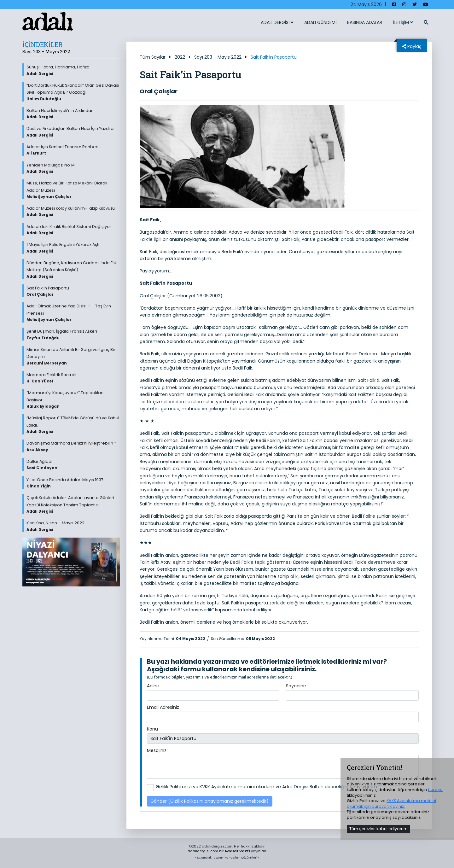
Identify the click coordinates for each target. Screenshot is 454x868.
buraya (435, 790)
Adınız (153, 686)
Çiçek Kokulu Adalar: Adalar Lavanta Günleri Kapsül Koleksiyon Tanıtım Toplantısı (73, 504)
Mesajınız (157, 750)
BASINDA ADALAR (365, 22)
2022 (180, 57)
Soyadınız (296, 686)
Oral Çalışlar (159, 91)
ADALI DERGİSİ (277, 22)
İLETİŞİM (403, 22)
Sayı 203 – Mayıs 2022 (218, 57)
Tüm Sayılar (153, 57)
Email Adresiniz (163, 707)
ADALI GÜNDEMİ (320, 22)
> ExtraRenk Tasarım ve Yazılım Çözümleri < (227, 857)
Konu (152, 729)
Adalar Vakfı (237, 851)
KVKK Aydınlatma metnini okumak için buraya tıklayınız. (391, 804)
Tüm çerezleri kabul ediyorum (378, 829)
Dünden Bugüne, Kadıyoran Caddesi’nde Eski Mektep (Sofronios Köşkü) (73, 270)
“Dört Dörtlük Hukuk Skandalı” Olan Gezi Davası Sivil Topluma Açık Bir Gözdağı (73, 92)
